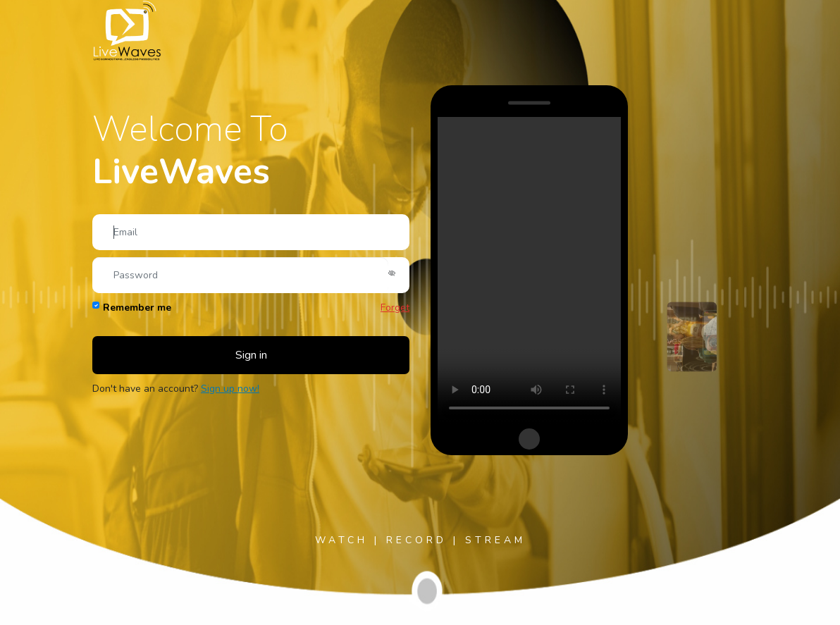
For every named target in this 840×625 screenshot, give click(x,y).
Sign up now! (230, 389)
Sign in (251, 355)
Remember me (137, 308)
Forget (395, 308)
